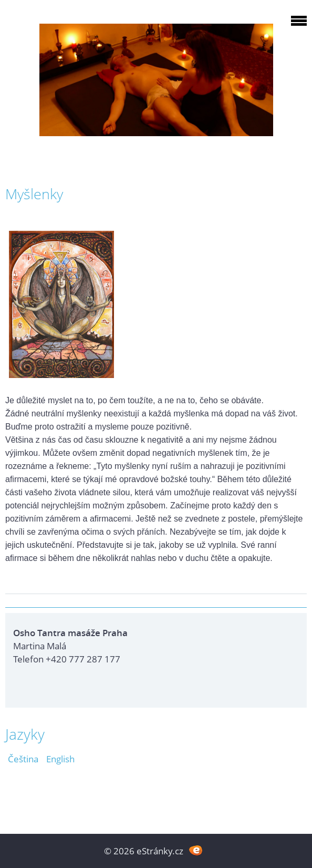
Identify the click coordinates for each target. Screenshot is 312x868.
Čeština (23, 759)
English (60, 759)
